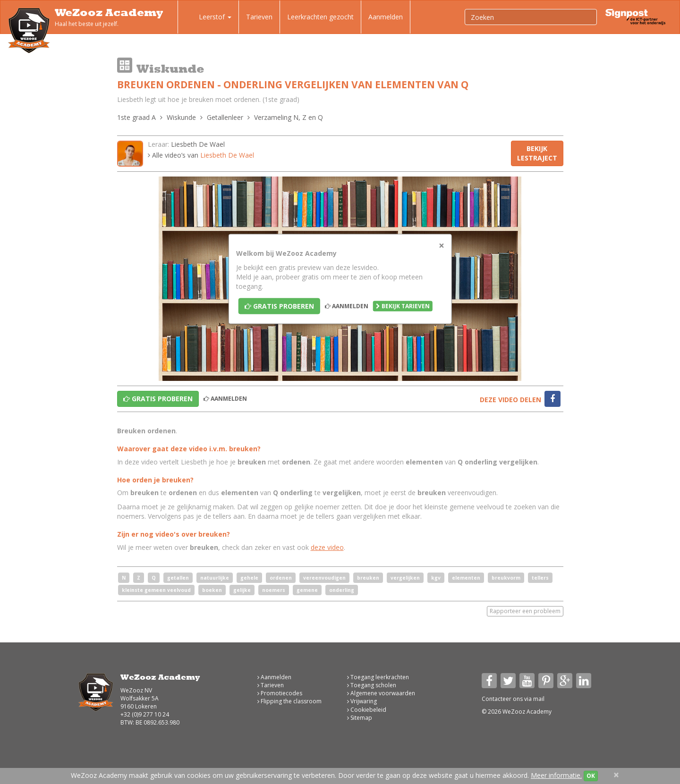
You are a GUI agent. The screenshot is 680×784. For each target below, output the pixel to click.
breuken (368, 578)
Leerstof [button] (208, 18)
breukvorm (506, 578)
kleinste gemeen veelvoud (156, 590)
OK (591, 776)
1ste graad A (136, 117)
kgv (436, 578)
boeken (212, 590)
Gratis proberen (279, 306)
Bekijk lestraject (537, 153)
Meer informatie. (556, 775)
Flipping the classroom (289, 701)
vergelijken (405, 578)
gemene (307, 590)
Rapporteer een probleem (525, 611)
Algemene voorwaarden (381, 693)
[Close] (442, 245)
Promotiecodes (280, 693)
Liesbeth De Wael (198, 144)
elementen (466, 578)
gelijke (242, 590)
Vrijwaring (362, 701)
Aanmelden (386, 17)
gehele (249, 578)
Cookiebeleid (367, 710)
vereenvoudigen (324, 578)
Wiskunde (181, 117)
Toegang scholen (372, 685)
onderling (342, 590)
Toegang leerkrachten (378, 677)
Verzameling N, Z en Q (289, 117)
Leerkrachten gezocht (320, 17)
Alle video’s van (201, 155)
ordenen (281, 578)
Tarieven (259, 17)
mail (539, 699)
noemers (274, 590)
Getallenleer (225, 117)
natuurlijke (215, 578)
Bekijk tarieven (403, 306)
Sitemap (360, 718)
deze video (327, 547)
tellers (540, 578)
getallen (178, 578)
